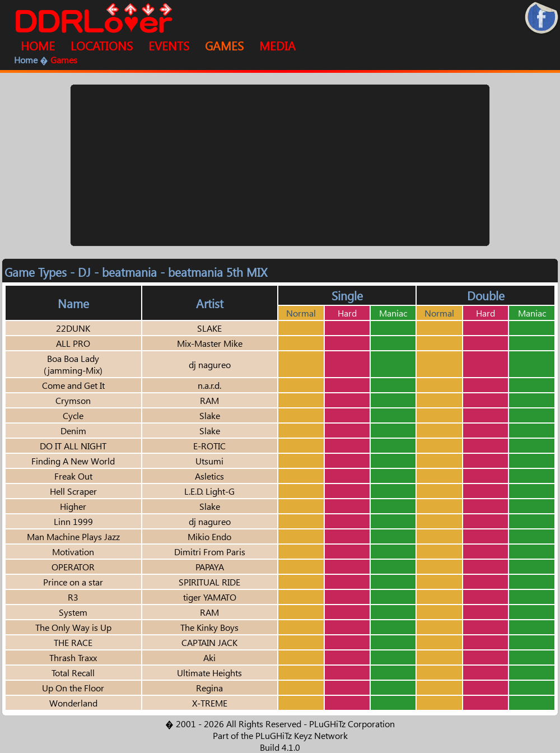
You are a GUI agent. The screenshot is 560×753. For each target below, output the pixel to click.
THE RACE (73, 642)
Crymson (73, 400)
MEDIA (277, 45)
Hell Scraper (73, 491)
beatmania (129, 272)
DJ (84, 272)
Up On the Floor (73, 688)
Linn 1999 (73, 521)
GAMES (224, 45)
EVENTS (169, 45)
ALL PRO (73, 343)
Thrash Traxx (73, 657)
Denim (73, 431)
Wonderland (73, 703)
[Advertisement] (280, 165)
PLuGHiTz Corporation (352, 724)
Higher (73, 506)
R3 (73, 597)
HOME (38, 45)
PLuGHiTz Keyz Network (302, 735)
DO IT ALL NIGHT (73, 446)
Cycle (73, 415)
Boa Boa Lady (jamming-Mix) (73, 364)
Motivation (73, 552)
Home (26, 60)
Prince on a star (73, 582)
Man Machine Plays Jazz (73, 536)
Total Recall (73, 673)
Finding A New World (73, 461)
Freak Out (73, 476)
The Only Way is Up (73, 627)
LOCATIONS (102, 45)
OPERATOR (73, 567)
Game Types (36, 272)
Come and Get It (73, 385)
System (73, 612)
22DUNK (73, 328)
